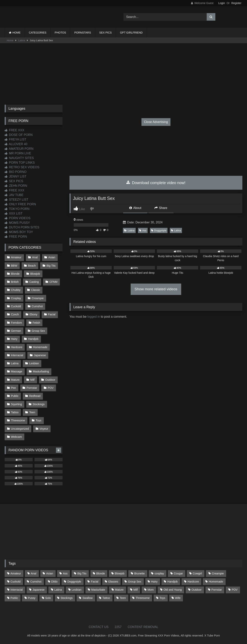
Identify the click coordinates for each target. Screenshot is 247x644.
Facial (52, 314)
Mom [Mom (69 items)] (151, 590)
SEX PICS (105, 33)
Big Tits (51, 266)
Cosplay (16, 298)
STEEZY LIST (16, 200)
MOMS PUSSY (17, 223)
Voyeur (44, 429)
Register (236, 3)
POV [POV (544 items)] (235, 590)
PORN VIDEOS (18, 218)
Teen (32, 412)
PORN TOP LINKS (20, 163)
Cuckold (16, 306)
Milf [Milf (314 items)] (135, 590)
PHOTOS (60, 33)
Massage (17, 371)
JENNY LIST (16, 176)
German (16, 331)
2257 (118, 627)
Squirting (16, 404)
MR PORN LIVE (18, 153)
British (15, 282)
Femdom (16, 323)
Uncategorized (20, 429)
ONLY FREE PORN (20, 204)
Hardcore (17, 347)
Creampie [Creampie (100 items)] (218, 573)
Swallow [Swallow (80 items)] (88, 598)
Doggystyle (159, 230)
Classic (36, 290)
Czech (15, 314)
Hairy (14, 339)
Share (161, 208)
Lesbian (34, 363)
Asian (52, 257)
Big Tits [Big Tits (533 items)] (82, 573)
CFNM (53, 282)
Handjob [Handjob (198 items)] (173, 582)
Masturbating (41, 371)
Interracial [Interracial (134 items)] (16, 590)
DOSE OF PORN (19, 135)
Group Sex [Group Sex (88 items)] (135, 582)
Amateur (16, 257)
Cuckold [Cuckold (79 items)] (15, 582)
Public (15, 396)
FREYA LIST (15, 139)
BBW (14, 266)
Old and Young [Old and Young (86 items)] (173, 590)
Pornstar (32, 388)
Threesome (18, 420)
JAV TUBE (14, 195)
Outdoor (50, 380)
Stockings (39, 404)
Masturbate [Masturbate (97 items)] (98, 590)
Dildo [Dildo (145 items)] (55, 582)
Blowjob (35, 274)
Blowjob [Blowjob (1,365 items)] (119, 573)
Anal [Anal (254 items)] (33, 573)
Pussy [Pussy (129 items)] (32, 598)
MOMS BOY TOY (19, 232)
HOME (17, 33)
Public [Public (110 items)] (14, 598)
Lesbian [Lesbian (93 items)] (77, 590)
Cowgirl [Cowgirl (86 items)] (197, 573)
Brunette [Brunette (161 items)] (140, 573)
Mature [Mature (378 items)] (119, 590)
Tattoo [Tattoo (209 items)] (106, 598)
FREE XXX (14, 130)
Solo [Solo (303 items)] (48, 598)
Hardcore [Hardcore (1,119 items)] (193, 582)
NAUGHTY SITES (19, 158)
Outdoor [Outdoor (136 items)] (197, 590)
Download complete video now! (156, 183)
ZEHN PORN (16, 186)
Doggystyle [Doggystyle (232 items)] (74, 582)
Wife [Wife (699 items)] (178, 598)
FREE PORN (16, 237)
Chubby (16, 290)
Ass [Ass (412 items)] (65, 573)
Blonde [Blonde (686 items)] (101, 573)
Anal (35, 257)
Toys (39, 420)
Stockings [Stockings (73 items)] (67, 598)
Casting (34, 282)
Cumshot (37, 306)
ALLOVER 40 (16, 144)
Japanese (40, 355)
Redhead (35, 396)
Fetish (36, 323)
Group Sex (38, 331)
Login (222, 3)
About (135, 208)
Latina (22, 40)
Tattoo (15, 412)
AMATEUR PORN (19, 149)
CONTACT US (99, 627)
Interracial (17, 355)
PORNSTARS (83, 33)
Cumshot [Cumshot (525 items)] (36, 582)
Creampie (38, 298)
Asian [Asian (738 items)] (50, 573)
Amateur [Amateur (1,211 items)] (16, 573)
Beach (32, 266)
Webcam (16, 437)
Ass (143, 230)
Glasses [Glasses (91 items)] (113, 582)
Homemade (40, 347)
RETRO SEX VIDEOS (22, 167)
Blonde (15, 274)
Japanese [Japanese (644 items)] (38, 590)
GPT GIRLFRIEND (131, 33)
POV (51, 388)
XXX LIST (14, 213)
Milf (32, 380)
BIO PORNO (16, 172)
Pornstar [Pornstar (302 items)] (217, 590)
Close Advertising (156, 122)
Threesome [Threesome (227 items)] (143, 598)
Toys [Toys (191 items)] (162, 598)
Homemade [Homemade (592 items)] (216, 582)
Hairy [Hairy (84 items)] (154, 582)
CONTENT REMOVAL (143, 627)
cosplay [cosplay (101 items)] (159, 573)
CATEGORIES (38, 33)
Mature (15, 380)
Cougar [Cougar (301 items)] (178, 573)
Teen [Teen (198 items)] (123, 598)
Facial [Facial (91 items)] (95, 582)
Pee (14, 388)
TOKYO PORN (17, 209)
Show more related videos (156, 289)
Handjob (33, 339)
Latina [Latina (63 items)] (58, 590)
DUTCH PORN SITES (22, 227)
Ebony (33, 314)
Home (10, 40)
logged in (94, 317)
